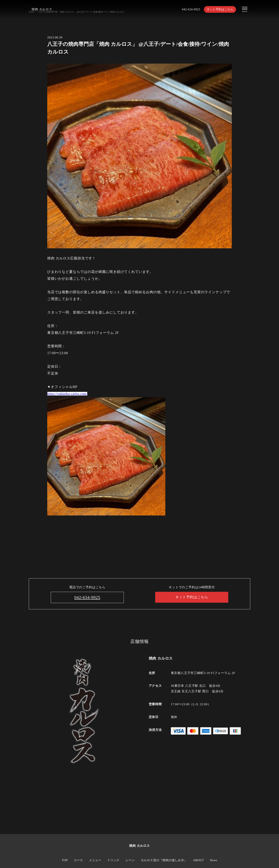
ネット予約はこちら (219, 9)
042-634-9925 (189, 9)
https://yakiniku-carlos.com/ (69, 394)
